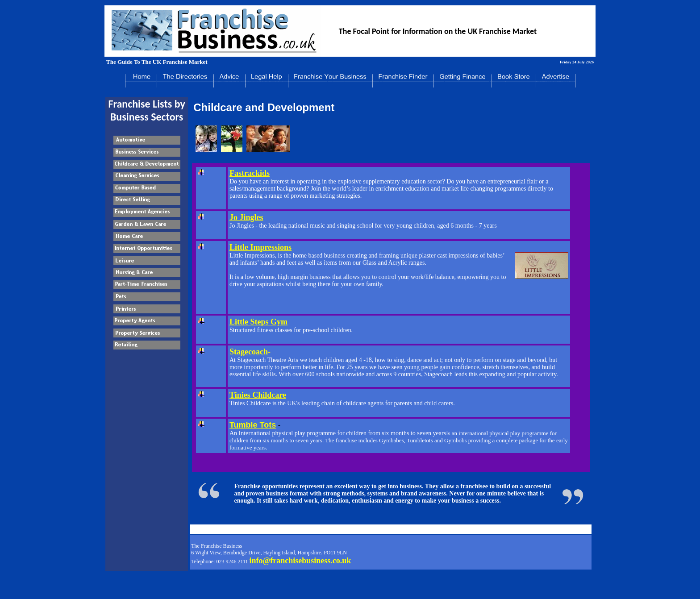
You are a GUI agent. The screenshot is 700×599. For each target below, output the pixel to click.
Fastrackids (250, 173)
